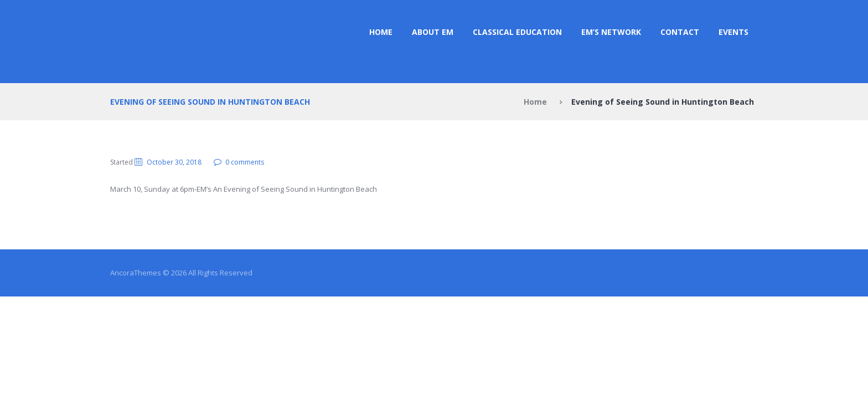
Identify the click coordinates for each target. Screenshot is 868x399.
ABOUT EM (433, 32)
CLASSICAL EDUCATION (517, 32)
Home (381, 32)
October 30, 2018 (174, 162)
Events (733, 32)
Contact (680, 32)
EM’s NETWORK (611, 32)
